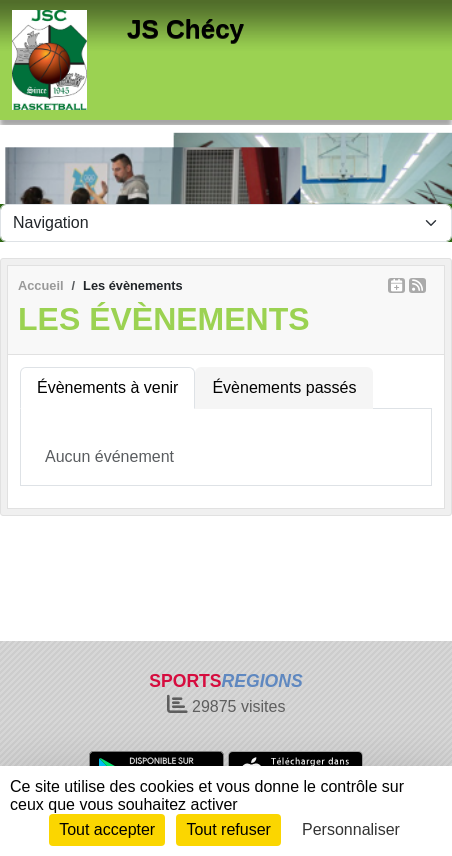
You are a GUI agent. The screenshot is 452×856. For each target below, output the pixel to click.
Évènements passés (284, 387)
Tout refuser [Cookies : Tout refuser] (228, 829)
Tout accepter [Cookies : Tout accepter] (107, 829)
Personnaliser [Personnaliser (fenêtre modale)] (351, 829)
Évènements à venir (107, 387)
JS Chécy (185, 29)
